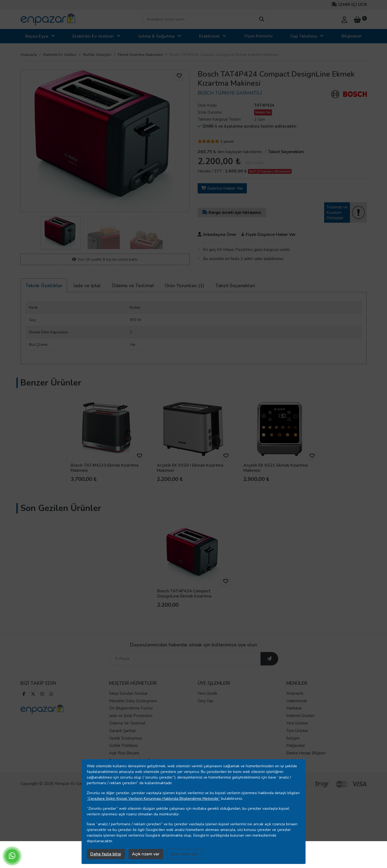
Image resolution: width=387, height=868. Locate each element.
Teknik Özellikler (44, 286)
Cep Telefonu (304, 36)
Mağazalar (296, 763)
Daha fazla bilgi (106, 854)
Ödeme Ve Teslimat (127, 740)
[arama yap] (262, 19)
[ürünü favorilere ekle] (179, 76)
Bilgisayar (352, 36)
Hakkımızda (297, 718)
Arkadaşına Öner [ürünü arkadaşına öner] (217, 235)
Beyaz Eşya (37, 36)
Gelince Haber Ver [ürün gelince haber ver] (222, 188)
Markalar (294, 725)
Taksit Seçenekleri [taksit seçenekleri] (286, 152)
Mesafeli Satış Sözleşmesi (133, 718)
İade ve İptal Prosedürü (131, 733)
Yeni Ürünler (297, 740)
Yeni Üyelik (207, 711)
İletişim (293, 755)
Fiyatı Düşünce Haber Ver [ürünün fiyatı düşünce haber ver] (268, 235)
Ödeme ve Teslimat (133, 286)
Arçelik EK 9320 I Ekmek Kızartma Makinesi (190, 468)
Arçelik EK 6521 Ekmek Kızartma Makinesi (276, 468)
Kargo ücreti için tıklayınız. (232, 213)
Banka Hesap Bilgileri (306, 770)
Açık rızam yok (184, 854)
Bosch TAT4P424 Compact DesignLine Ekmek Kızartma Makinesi (184, 596)
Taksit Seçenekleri (235, 286)
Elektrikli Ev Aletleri (93, 36)
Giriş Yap (205, 718)
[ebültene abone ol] (269, 676)
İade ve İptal (87, 286)
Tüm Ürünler (297, 748)
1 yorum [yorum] (227, 141)
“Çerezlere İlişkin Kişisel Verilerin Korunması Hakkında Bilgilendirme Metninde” (153, 799)
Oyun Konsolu (258, 36)
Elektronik (209, 36)
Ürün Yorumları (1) (185, 286)
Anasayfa (29, 55)
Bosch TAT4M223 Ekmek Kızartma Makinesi (105, 468)
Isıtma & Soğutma (156, 36)
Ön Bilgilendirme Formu (131, 725)
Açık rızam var (146, 854)
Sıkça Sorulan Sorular (128, 711)
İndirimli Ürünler (300, 733)
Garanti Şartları (123, 748)
